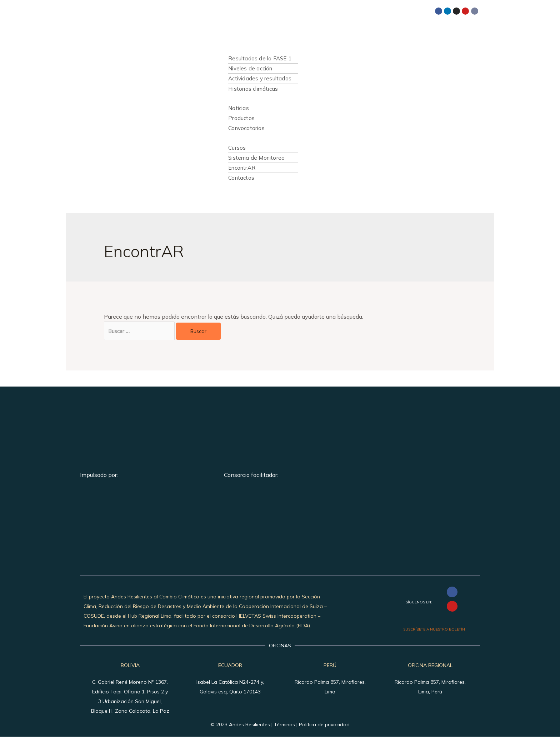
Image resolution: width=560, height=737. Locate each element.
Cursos (237, 148)
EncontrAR (242, 168)
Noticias (239, 108)
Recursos (234, 138)
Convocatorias (246, 128)
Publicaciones (240, 98)
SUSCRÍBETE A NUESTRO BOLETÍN (434, 630)
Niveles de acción (250, 68)
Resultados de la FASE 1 (260, 58)
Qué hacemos (240, 49)
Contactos (241, 178)
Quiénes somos (242, 39)
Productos (241, 118)
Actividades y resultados (260, 78)
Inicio (229, 29)
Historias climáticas (253, 89)
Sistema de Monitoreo (256, 158)
